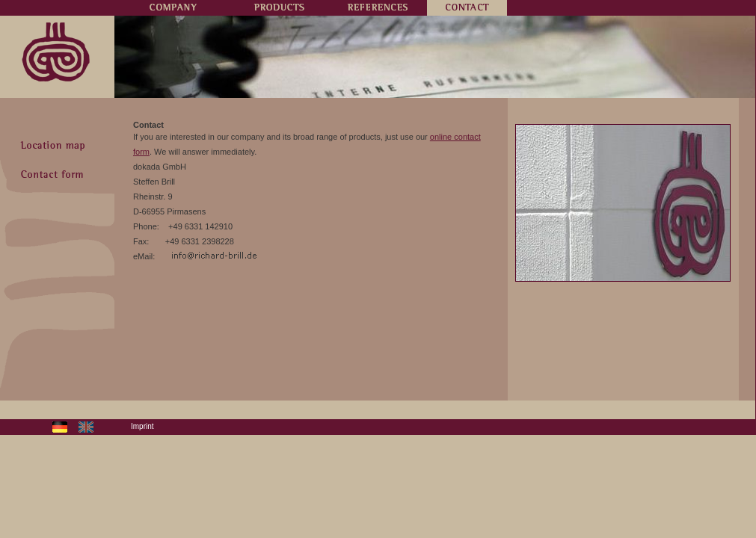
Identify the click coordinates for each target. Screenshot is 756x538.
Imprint (142, 426)
